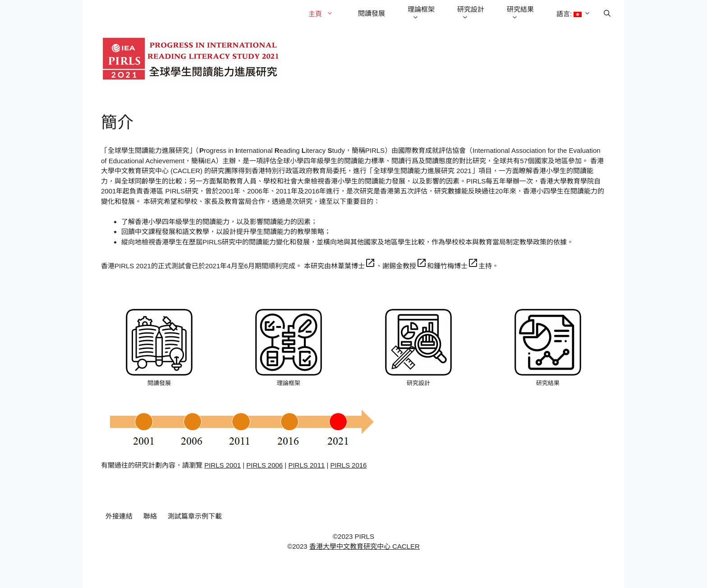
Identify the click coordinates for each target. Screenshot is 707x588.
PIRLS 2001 (223, 465)
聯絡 (150, 516)
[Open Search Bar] (607, 14)
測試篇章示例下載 (195, 516)
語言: (575, 14)
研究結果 (520, 14)
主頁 (325, 14)
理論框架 (421, 14)
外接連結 (119, 516)
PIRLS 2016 (349, 465)
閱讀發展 (372, 13)
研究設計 (471, 14)
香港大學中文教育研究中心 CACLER (365, 546)
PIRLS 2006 (264, 465)
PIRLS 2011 (306, 465)
